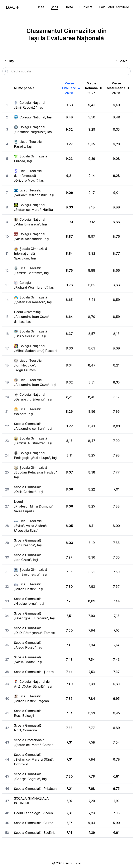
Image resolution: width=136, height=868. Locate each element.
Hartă (69, 7)
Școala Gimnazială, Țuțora (34, 672)
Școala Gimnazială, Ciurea (34, 823)
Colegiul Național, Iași (33, 117)
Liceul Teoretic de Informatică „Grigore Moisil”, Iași (29, 176)
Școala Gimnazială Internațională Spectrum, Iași (31, 253)
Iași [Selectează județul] (9, 61)
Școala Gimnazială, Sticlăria (35, 833)
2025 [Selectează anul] (122, 61)
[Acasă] (13, 7)
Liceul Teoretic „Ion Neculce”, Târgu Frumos (28, 365)
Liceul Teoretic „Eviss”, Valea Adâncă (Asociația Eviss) (30, 526)
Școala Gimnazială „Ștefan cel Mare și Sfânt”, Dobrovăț (34, 759)
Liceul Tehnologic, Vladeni (34, 813)
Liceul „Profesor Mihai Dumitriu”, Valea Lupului (34, 506)
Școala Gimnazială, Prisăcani (36, 789)
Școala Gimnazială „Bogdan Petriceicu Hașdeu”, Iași (36, 472)
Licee (40, 7)
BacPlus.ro (73, 863)
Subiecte (86, 7)
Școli (54, 7)
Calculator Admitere (114, 7)
